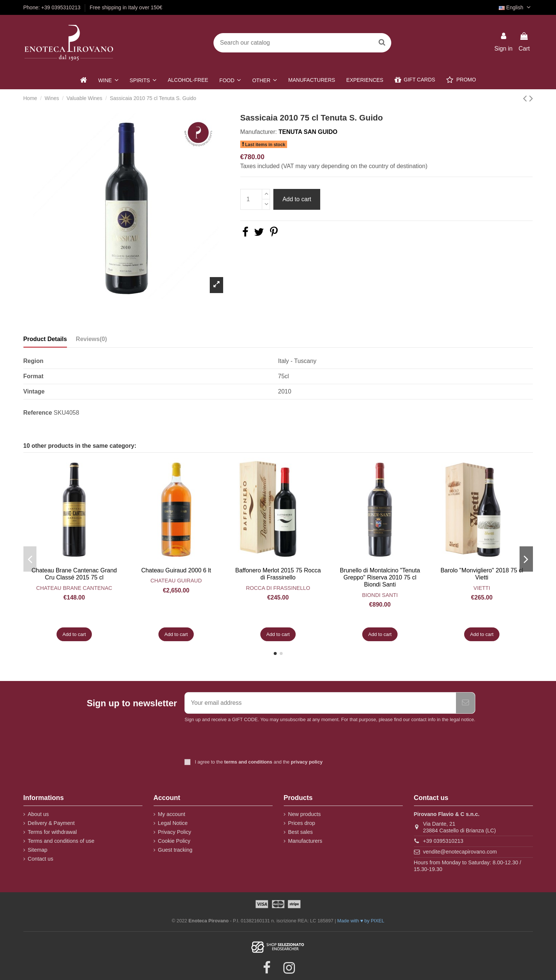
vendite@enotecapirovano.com (460, 852)
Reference (38, 413)
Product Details (45, 339)
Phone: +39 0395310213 (53, 7)
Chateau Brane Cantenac (74, 588)
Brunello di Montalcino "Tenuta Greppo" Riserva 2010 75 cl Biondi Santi (380, 577)
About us (38, 814)
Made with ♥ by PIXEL (361, 921)
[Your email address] (320, 703)
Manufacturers (305, 841)
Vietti (482, 588)
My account (172, 814)
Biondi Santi (380, 595)
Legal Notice (173, 823)
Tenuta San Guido (308, 132)
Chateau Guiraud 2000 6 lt (176, 570)
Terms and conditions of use (61, 841)
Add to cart (297, 199)
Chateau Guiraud (176, 581)
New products (305, 814)
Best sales (301, 832)
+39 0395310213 (443, 841)
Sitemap (38, 850)
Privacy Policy (175, 832)
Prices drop (302, 823)
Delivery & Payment (51, 823)
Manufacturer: (259, 132)
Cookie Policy (174, 841)
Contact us (41, 859)
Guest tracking (175, 850)
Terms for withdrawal (52, 832)
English (516, 7)
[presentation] (247, 742)
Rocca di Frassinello (278, 588)
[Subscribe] (465, 703)
